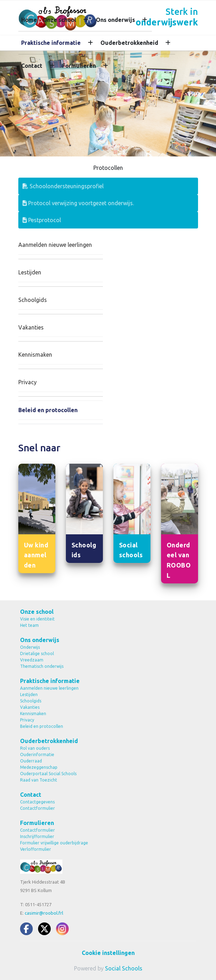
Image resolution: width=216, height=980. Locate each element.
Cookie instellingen (108, 953)
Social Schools (124, 968)
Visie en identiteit (37, 619)
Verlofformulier (36, 849)
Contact (32, 66)
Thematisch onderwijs (42, 666)
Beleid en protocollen (48, 410)
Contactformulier (38, 808)
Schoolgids (33, 300)
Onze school (59, 20)
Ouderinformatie (37, 755)
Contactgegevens (37, 802)
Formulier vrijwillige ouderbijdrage (54, 843)
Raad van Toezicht (39, 780)
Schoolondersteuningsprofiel (63, 186)
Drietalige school (37, 654)
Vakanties (31, 327)
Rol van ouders (35, 748)
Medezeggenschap (39, 767)
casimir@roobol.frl (44, 913)
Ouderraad (31, 761)
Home (29, 20)
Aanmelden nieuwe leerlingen (55, 245)
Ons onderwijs (115, 20)
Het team (29, 625)
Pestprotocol (42, 220)
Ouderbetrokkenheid (129, 43)
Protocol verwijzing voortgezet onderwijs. (78, 203)
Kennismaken (35, 355)
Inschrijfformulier (37, 836)
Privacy (27, 382)
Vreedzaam (32, 660)
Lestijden (30, 272)
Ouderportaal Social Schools (48, 774)
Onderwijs (30, 647)
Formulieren (79, 66)
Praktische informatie (51, 43)
